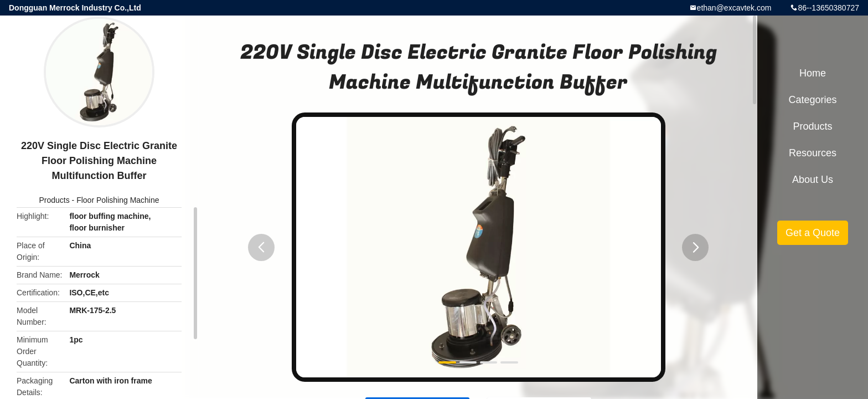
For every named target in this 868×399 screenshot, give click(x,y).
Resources (813, 153)
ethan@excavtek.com (734, 8)
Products (54, 200)
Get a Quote (813, 233)
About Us (813, 180)
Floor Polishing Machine (118, 200)
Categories (812, 100)
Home (813, 73)
